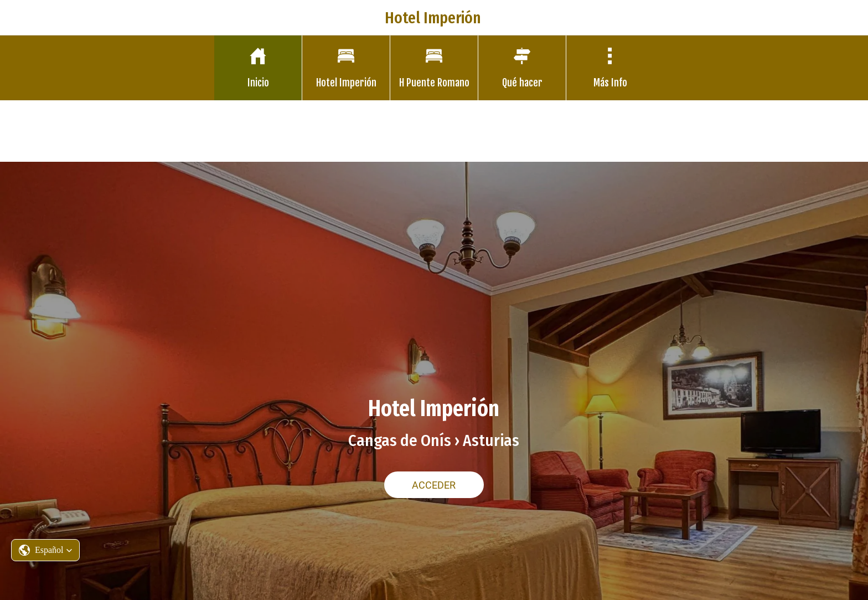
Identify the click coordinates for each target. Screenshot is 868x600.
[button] (45, 550)
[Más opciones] (610, 68)
